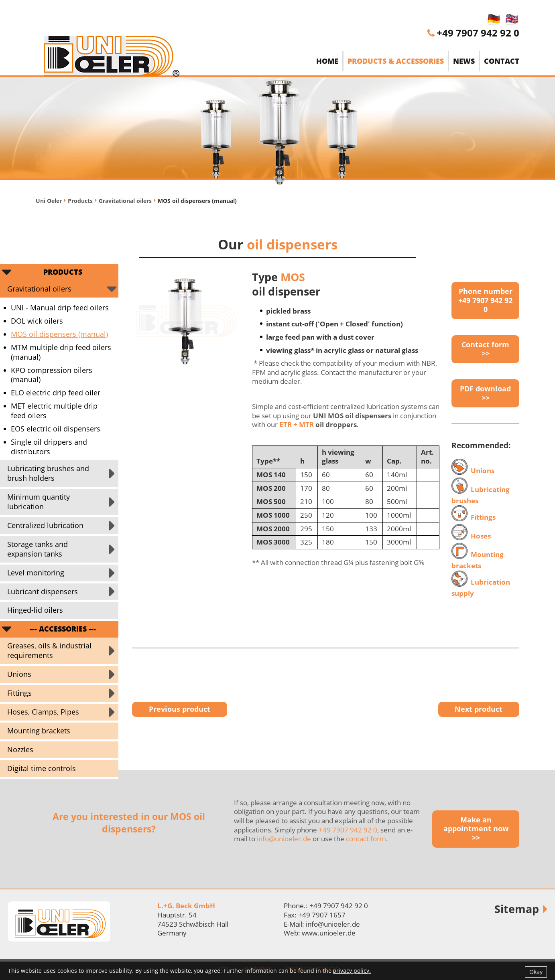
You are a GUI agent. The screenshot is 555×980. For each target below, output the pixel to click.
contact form (366, 839)
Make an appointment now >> (476, 828)
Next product (479, 709)
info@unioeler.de (284, 839)
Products (80, 201)
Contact (502, 61)
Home (327, 61)
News (464, 61)
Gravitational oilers (125, 201)
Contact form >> (485, 349)
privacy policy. (352, 971)
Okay (536, 972)
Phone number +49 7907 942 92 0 (485, 300)
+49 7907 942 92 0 (478, 33)
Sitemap (517, 909)
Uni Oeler (49, 201)
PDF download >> (485, 393)
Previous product (180, 709)
